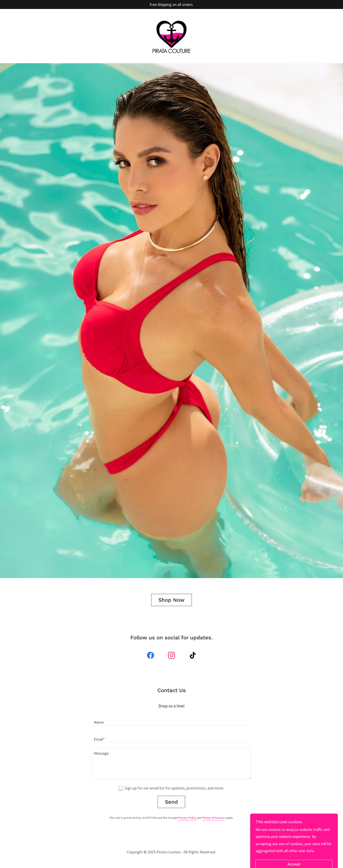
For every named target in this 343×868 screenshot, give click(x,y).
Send (171, 802)
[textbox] (171, 720)
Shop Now (171, 600)
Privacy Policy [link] (187, 818)
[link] (171, 36)
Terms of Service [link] (214, 818)
